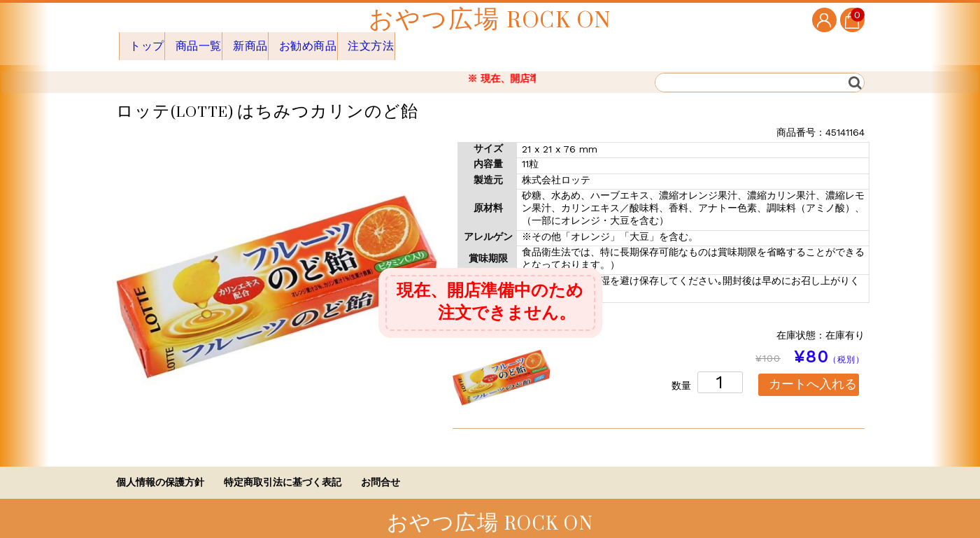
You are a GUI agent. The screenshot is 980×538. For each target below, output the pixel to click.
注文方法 (427, 41)
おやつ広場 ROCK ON (490, 20)
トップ (148, 41)
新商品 (277, 41)
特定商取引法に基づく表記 (283, 472)
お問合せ (381, 472)
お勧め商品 (348, 41)
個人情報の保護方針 (160, 472)
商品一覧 (213, 41)
